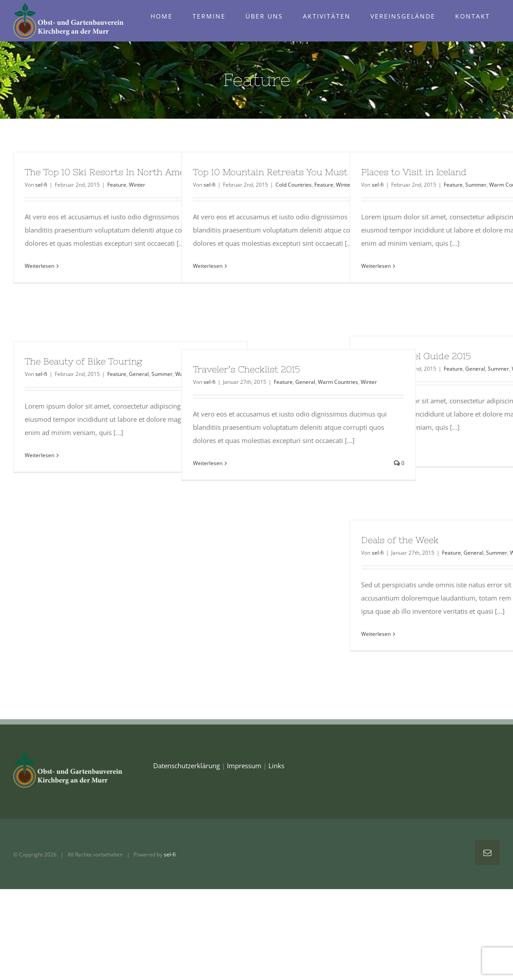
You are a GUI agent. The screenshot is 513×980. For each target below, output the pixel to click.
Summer (476, 185)
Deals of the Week (400, 540)
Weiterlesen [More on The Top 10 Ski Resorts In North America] (40, 266)
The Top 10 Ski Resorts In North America (113, 172)
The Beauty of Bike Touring (83, 361)
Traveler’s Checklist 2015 (246, 369)
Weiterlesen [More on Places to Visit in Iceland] (376, 266)
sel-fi (41, 185)
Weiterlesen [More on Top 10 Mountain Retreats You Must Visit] (208, 266)
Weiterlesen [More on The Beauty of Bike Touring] (40, 455)
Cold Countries (294, 185)
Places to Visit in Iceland (414, 172)
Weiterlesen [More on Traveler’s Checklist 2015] (208, 463)
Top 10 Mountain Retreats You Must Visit (281, 172)
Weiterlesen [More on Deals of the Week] (376, 634)
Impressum (244, 766)
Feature (117, 185)
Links (276, 766)
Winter (137, 185)
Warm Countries (338, 382)
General (475, 369)
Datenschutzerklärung (187, 766)
